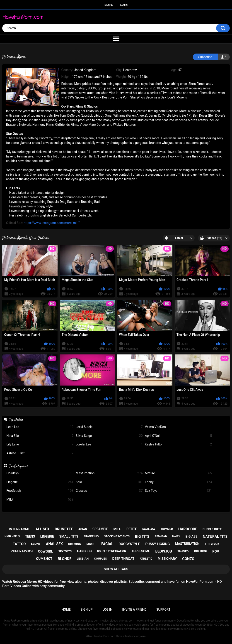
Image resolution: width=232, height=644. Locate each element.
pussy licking (157, 544)
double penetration (111, 551)
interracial (19, 529)
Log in (124, 5)
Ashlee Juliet (40, 453)
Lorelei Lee (109, 444)
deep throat (123, 559)
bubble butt (212, 529)
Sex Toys (179, 491)
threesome (141, 551)
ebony (36, 544)
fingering (91, 536)
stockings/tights (117, 536)
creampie (100, 529)
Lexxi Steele (109, 427)
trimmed (167, 529)
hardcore (188, 529)
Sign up (109, 5)
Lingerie (40, 482)
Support (163, 610)
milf (117, 529)
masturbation (187, 544)
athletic (146, 559)
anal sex (54, 544)
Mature (179, 473)
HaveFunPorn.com (104, 636)
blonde (65, 559)
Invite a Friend (134, 610)
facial (107, 544)
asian (83, 529)
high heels (12, 536)
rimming (75, 544)
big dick (200, 551)
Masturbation (109, 473)
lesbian (83, 559)
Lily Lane (40, 444)
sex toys (65, 551)
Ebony (179, 482)
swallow (149, 529)
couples (100, 559)
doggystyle (129, 544)
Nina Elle (40, 436)
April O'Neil (179, 436)
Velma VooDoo (179, 427)
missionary (167, 559)
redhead (161, 536)
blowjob (164, 551)
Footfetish (40, 491)
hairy (176, 536)
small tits (69, 536)
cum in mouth (22, 551)
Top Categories (19, 466)
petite (132, 529)
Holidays (40, 473)
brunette (64, 529)
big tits (142, 537)
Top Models (16, 420)
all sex (42, 529)
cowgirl (46, 551)
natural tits (215, 537)
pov (216, 551)
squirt (91, 544)
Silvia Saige (109, 436)
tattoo (19, 544)
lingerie (47, 536)
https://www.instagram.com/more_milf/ (52, 223)
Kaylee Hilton (179, 444)
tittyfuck (212, 544)
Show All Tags (116, 569)
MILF (40, 500)
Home (66, 610)
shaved (183, 551)
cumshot (44, 559)
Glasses (109, 491)
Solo (109, 482)
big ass (192, 536)
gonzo (188, 559)
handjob (84, 551)
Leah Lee (40, 427)
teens (30, 536)
